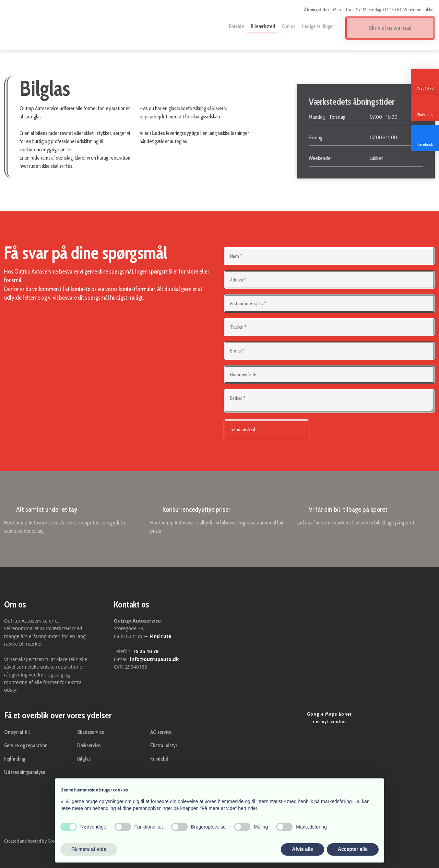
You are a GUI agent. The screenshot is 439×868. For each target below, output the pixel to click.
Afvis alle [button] (302, 849)
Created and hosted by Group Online (39, 841)
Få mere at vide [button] (89, 849)
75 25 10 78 (146, 651)
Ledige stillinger (318, 26)
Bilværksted (263, 26)
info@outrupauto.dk (154, 659)
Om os (289, 26)
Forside (236, 26)
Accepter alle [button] (353, 849)
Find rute (161, 636)
